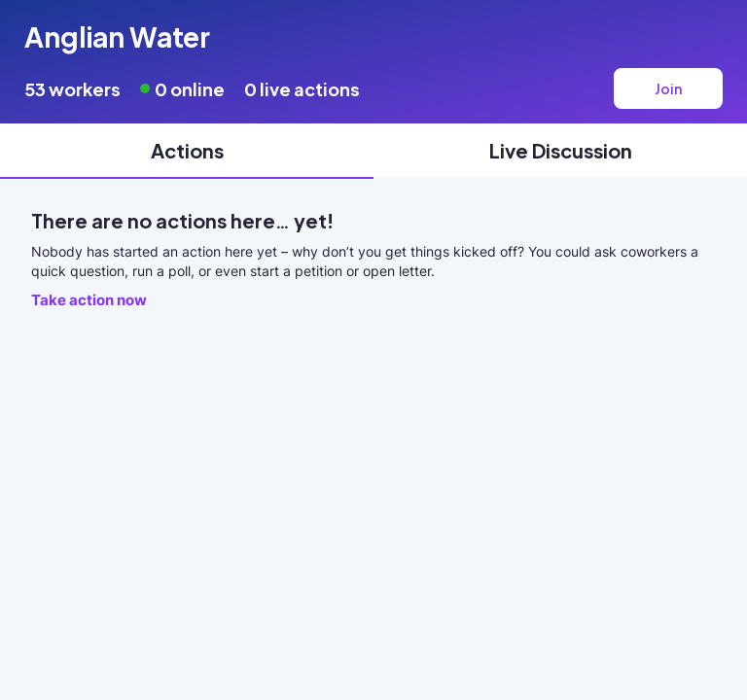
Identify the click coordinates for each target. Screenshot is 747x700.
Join (668, 88)
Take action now (89, 300)
